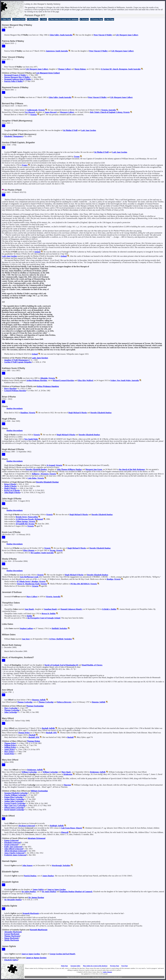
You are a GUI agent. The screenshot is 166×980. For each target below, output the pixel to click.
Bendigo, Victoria (114, 579)
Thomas (64, 69)
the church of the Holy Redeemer (132, 469)
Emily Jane (13, 847)
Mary (32, 597)
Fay (30, 112)
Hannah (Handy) (71, 609)
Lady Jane (88, 130)
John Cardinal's (78, 977)
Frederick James (15, 855)
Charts (44, 19)
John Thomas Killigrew (69, 469)
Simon (11, 938)
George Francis (15, 803)
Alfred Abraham (15, 851)
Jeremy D (120, 977)
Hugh (10, 488)
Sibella (12, 940)
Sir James (29, 892)
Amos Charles (14, 853)
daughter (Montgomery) (17, 360)
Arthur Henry (14, 799)
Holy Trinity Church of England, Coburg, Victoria (110, 112)
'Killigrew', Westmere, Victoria (44, 474)
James (51, 112)
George (12, 934)
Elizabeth (13, 842)
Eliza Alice (85, 380)
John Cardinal (104, 977)
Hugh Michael (78, 413)
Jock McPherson (29, 577)
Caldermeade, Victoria (36, 110)
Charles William (15, 795)
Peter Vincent (103, 35)
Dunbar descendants (15, 408)
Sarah (9, 754)
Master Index (33, 19)
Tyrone (77, 157)
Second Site (85, 977)
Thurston (67, 785)
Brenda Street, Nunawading (27, 517)
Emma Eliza (14, 797)
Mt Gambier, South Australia (42, 553)
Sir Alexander (13, 900)
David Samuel (14, 810)
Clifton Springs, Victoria (25, 521)
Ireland (37, 252)
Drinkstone (68, 774)
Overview (85, 19)
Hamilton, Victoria (28, 413)
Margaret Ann (94, 469)
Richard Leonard (64, 380)
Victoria (33, 115)
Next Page (110, 19)
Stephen (26, 628)
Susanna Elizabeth (16, 793)
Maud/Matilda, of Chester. (92, 665)
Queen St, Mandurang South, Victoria (32, 584)
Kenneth (31, 913)
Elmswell (65, 832)
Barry (10, 389)
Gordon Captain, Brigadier (18, 362)
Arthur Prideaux (37, 380)
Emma (11, 840)
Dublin (29, 616)
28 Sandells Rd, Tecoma (25, 524)
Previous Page (97, 19)
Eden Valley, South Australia (61, 35)
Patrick (30, 876)
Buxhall (32, 735)
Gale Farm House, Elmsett (72, 828)
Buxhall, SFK (51, 733)
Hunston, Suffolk (39, 700)
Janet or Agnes (56, 889)
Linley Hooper (107, 972)
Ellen (29, 550)
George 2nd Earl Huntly (62, 954)
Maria (80, 69)
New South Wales (31, 439)
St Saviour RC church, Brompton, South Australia (121, 69)
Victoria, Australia (109, 110)
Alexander (13, 932)
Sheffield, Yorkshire (59, 628)
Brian (10, 484)
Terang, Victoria (56, 550)
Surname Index (20, 19)
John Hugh (12, 492)
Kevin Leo (12, 490)
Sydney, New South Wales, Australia (125, 380)
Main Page (7, 19)
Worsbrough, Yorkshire (61, 865)
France (25, 165)
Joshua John (14, 801)
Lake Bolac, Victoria (36, 478)
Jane (29, 609)
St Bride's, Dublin (109, 609)
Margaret (67, 112)
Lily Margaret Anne (127, 35)
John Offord (14, 849)
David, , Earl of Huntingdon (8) (61, 665)
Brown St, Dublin (49, 614)
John (11, 712)
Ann (26, 639)
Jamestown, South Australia (57, 51)
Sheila (10, 486)
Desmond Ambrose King (18, 79)
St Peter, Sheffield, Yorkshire (61, 639)
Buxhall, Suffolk (48, 728)
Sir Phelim (70, 130)
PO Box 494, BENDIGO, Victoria (84, 584)
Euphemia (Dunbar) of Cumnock (76, 892)
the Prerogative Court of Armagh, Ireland (44, 618)
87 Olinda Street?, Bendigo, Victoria (31, 581)
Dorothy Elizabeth (101, 413)
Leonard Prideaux (15, 391)
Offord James (14, 808)
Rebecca (64, 702)
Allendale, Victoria (47, 378)
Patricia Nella (14, 81)
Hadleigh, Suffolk (57, 826)
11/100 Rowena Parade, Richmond (29, 519)
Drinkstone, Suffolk (35, 770)
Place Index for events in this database (64, 19)
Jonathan (50, 609)
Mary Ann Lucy (15, 805)
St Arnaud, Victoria (54, 465)
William (10, 745)
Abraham (27, 826)
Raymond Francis (15, 75)
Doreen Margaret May (17, 77)
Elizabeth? (14, 136)
